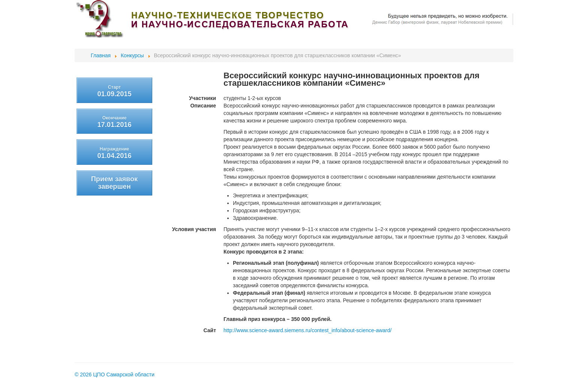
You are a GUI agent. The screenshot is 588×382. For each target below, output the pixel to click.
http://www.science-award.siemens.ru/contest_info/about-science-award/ (307, 330)
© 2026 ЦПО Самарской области (115, 375)
